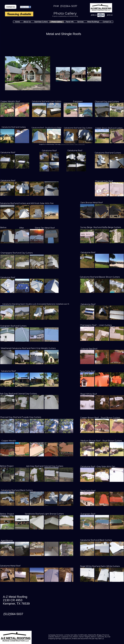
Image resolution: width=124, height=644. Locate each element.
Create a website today (80, 144)
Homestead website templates (67, 144)
